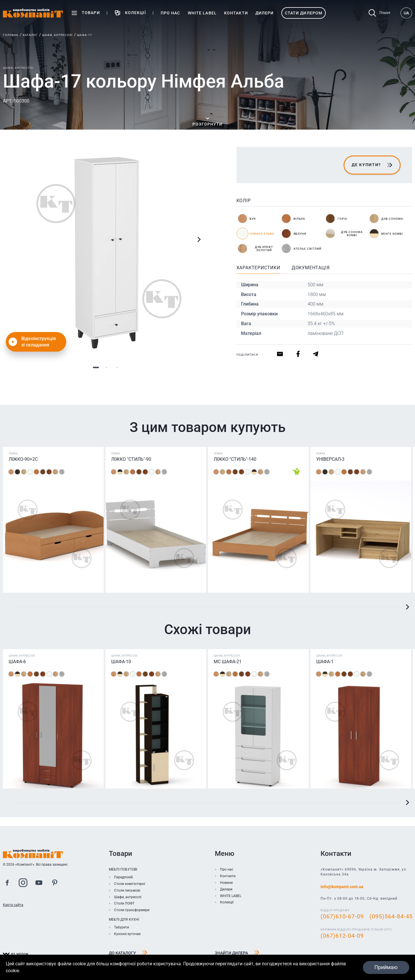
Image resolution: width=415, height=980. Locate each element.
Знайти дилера (237, 953)
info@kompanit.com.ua (342, 887)
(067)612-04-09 (342, 936)
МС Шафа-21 (228, 662)
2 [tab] (107, 367)
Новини (226, 883)
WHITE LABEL (231, 896)
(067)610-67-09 (342, 916)
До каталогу (128, 953)
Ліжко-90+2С (23, 459)
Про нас (227, 869)
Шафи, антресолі (57, 35)
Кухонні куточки (127, 934)
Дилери (226, 889)
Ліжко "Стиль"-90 (131, 459)
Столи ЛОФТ (124, 903)
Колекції (227, 902)
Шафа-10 (121, 662)
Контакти (228, 876)
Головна (11, 35)
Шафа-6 (17, 662)
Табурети (122, 927)
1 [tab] (96, 367)
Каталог (30, 35)
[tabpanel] (107, 251)
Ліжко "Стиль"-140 (235, 459)
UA (406, 13)
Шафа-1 (325, 662)
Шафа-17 (85, 35)
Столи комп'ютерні (130, 884)
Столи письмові (127, 890)
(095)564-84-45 (391, 916)
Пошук (379, 13)
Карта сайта (13, 905)
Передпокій (123, 877)
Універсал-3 (330, 459)
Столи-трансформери (132, 910)
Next (199, 240)
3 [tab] (117, 367)
